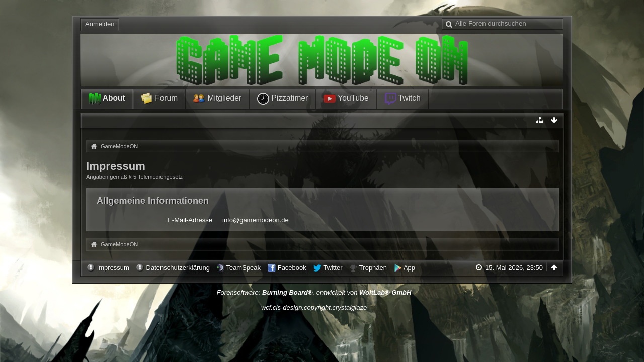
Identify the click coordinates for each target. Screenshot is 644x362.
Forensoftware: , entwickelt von (314, 292)
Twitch (403, 99)
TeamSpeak (243, 268)
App (409, 268)
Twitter (333, 268)
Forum (159, 99)
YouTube (346, 99)
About (107, 99)
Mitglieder (217, 99)
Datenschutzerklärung (178, 268)
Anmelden (100, 24)
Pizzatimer (283, 99)
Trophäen (373, 268)
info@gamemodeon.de (256, 220)
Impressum (113, 268)
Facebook (292, 268)
